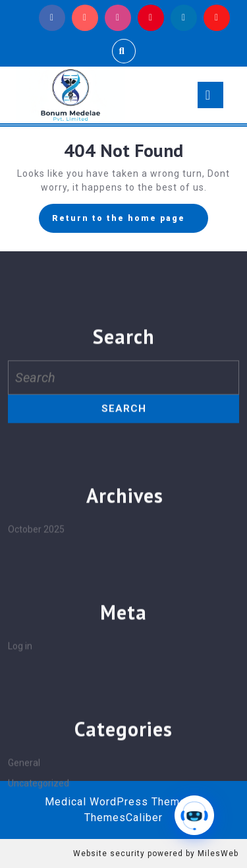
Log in (20, 757)
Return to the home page (130, 222)
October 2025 (36, 640)
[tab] (210, 95)
